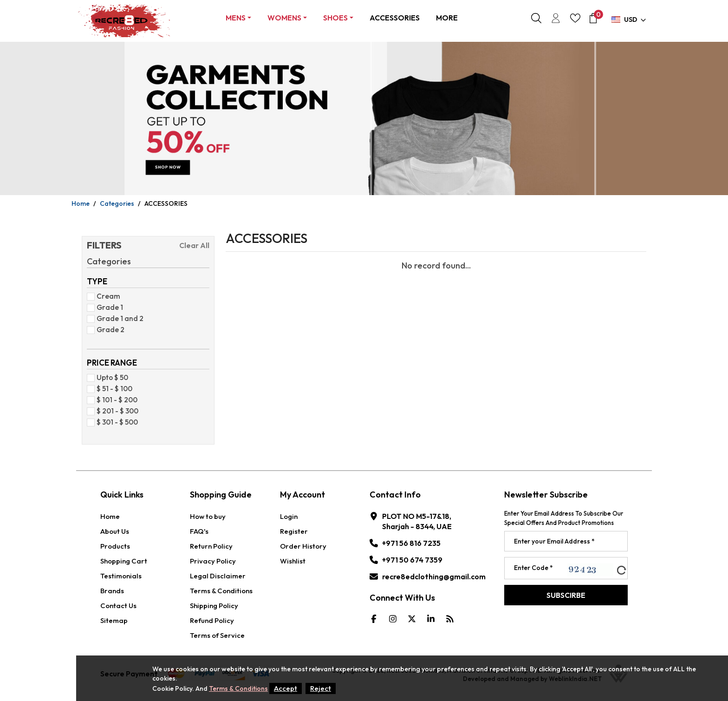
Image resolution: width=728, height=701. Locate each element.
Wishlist (293, 561)
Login (289, 516)
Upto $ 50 (110, 377)
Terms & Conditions (221, 591)
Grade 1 (108, 307)
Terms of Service (217, 635)
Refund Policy (212, 620)
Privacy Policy (213, 561)
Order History (303, 546)
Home (81, 203)
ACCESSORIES (395, 18)
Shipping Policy (214, 606)
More (447, 18)
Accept (286, 688)
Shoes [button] (335, 18)
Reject (321, 688)
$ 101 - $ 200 (115, 400)
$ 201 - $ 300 (116, 411)
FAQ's (199, 531)
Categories (117, 203)
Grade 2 (109, 329)
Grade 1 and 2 (118, 318)
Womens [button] (284, 18)
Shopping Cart (124, 561)
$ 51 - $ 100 (113, 388)
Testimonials (121, 576)
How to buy (208, 516)
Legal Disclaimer (218, 576)
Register (294, 531)
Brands (112, 591)
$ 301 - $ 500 (115, 422)
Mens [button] (236, 18)
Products (115, 546)
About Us (115, 531)
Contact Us (118, 606)
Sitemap (114, 620)
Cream (107, 296)
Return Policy (211, 546)
